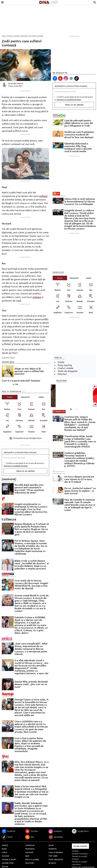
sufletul (43, 196)
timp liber (53, 856)
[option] (74, 384)
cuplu (5, 852)
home (4, 36)
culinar (5, 856)
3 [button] (75, 409)
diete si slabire (32, 859)
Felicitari (62, 374)
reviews (52, 863)
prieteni (37, 297)
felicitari (29, 863)
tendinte (53, 849)
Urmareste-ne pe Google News (25, 438)
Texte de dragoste (68, 371)
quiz (27, 856)
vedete (5, 845)
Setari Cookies (80, 846)
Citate (61, 362)
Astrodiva (17, 36)
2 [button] (73, 409)
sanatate (29, 852)
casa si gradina (56, 852)
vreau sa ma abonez (25, 471)
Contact (75, 859)
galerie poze (8, 863)
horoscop (30, 845)
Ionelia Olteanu (17, 83)
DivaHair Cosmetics (80, 854)
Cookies (75, 851)
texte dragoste (56, 859)
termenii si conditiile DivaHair (16, 466)
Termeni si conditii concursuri (79, 863)
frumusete (30, 849)
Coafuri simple (65, 368)
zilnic (51, 845)
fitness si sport (9, 859)
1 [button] (71, 409)
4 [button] (78, 409)
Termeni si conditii (79, 856)
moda (4, 849)
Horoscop (10, 36)
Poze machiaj (65, 365)
